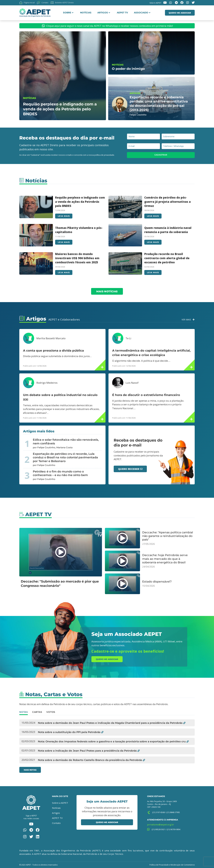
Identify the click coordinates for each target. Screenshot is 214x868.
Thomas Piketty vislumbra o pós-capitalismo (79, 230)
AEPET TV (122, 13)
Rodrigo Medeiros (47, 383)
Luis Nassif (132, 383)
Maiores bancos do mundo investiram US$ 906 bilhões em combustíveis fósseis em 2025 (77, 258)
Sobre (68, 13)
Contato (56, 823)
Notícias (86, 13)
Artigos (104, 13)
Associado (142, 13)
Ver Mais (186, 320)
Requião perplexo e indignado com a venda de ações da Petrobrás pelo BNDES (80, 202)
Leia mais (64, 216)
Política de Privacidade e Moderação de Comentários (172, 865)
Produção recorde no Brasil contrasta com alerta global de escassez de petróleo (167, 258)
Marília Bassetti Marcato (51, 338)
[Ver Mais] (194, 320)
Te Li (128, 338)
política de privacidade (104, 155)
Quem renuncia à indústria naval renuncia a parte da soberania (168, 230)
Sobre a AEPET (60, 803)
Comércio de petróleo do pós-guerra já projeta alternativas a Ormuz (167, 202)
